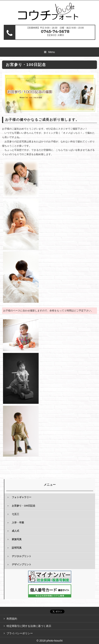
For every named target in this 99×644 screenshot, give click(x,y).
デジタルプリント (22, 556)
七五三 (15, 514)
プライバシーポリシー (20, 633)
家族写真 (17, 539)
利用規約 (12, 619)
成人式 (15, 531)
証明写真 (17, 548)
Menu (51, 52)
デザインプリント (22, 564)
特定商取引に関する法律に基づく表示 (29, 626)
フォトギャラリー (22, 497)
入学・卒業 (18, 523)
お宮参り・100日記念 (24, 506)
